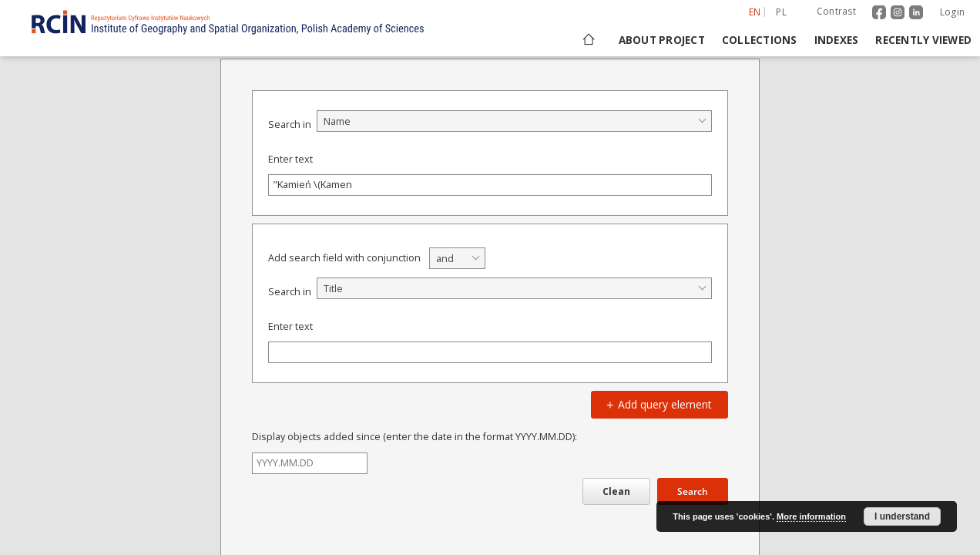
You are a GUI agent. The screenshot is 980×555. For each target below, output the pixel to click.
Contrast (836, 11)
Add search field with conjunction (344, 258)
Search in (290, 124)
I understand (902, 516)
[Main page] (587, 40)
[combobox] (514, 121)
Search (693, 491)
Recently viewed (923, 40)
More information (811, 516)
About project (662, 40)
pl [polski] (781, 12)
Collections (760, 40)
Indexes (837, 40)
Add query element (657, 404)
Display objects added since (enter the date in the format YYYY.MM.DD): (414, 437)
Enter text (290, 159)
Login (952, 12)
